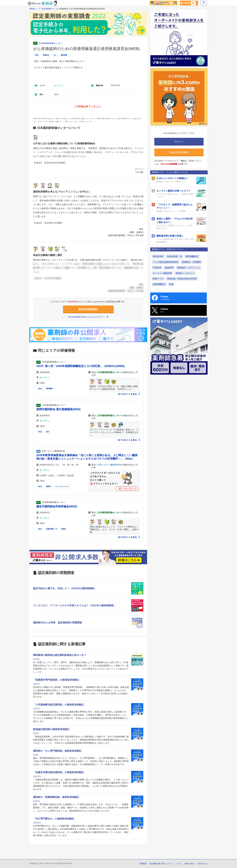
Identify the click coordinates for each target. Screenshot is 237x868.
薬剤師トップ (35, 9)
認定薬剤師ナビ (48, 9)
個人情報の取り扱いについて (161, 864)
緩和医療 (64, 55)
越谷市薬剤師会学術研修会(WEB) (57, 506)
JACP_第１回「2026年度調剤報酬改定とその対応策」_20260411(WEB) (80, 366)
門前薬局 (157, 268)
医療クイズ (158, 279)
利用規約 (143, 864)
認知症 (64, 529)
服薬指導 (169, 268)
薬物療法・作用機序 (191, 262)
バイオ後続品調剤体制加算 (166, 262)
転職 (171, 284)
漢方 (48, 432)
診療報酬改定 (159, 284)
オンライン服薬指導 (162, 273)
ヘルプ (179, 864)
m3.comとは (203, 864)
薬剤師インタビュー (185, 273)
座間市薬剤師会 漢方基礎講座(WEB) (58, 409)
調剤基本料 (158, 256)
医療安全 (46, 55)
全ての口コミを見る (129, 394)
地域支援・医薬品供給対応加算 (182, 279)
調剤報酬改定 (192, 256)
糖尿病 (49, 486)
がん (55, 55)
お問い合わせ (189, 864)
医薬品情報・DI (52, 529)
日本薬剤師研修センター (50, 43)
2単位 (37, 55)
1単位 (40, 389)
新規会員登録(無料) (88, 309)
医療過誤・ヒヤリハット (189, 268)
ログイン (204, 3)
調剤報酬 (49, 389)
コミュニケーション (62, 486)
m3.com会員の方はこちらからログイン (88, 317)
